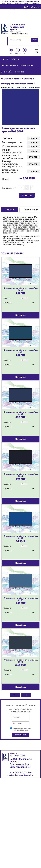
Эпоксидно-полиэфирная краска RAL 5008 (21, 661)
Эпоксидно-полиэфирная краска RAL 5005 (21, 537)
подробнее (21, 315)
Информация (27, 66)
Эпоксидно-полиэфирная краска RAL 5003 (21, 413)
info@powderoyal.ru (16, 14)
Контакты (19, 72)
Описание (10, 210)
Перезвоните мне (15, 21)
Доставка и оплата (9, 66)
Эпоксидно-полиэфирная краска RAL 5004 (21, 475)
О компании (7, 72)
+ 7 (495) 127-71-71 (15, 18)
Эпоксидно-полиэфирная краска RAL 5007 (21, 599)
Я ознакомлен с (21, 729)
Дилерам (15, 59)
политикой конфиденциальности (22, 729)
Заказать (27, 195)
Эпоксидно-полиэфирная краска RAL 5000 (21, 289)
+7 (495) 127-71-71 (23, 772)
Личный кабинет (34, 7)
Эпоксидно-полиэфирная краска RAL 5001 (21, 351)
